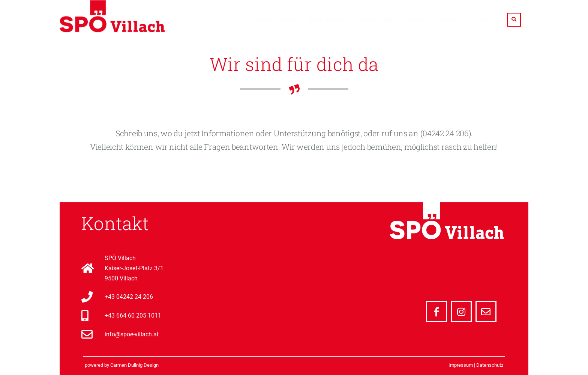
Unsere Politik (376, 20)
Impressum (461, 365)
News (262, 20)
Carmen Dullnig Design (134, 365)
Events (289, 20)
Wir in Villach (325, 20)
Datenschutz (490, 365)
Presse (481, 20)
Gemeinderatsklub (433, 20)
